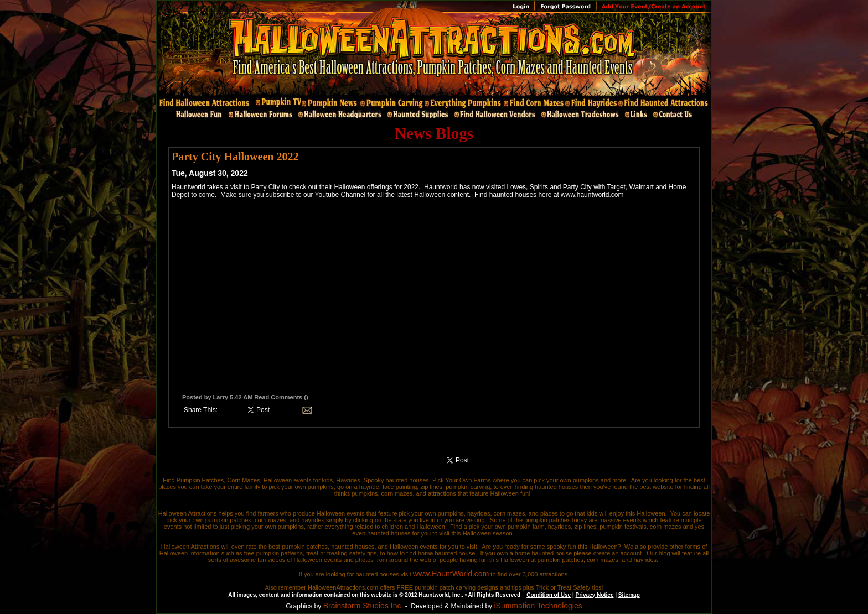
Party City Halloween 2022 (235, 157)
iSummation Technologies (538, 606)
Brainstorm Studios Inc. (363, 606)
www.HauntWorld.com (451, 574)
